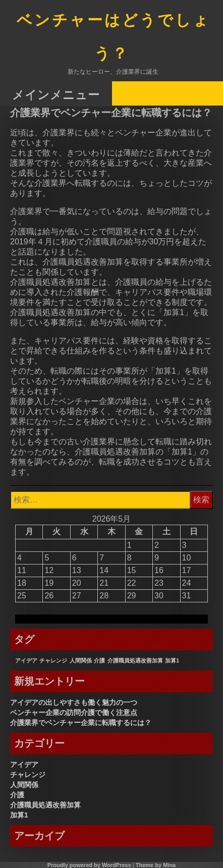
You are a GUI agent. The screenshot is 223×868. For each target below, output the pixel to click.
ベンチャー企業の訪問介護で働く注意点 (74, 712)
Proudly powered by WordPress (89, 865)
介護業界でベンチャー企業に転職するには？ (81, 723)
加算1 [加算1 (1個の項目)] (172, 660)
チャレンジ (28, 775)
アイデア (24, 764)
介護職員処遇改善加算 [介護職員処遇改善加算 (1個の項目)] (135, 660)
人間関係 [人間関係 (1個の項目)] (81, 660)
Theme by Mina (156, 865)
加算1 (19, 815)
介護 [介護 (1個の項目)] (99, 660)
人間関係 (24, 785)
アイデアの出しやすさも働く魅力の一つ (74, 702)
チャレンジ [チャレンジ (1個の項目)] (53, 660)
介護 (17, 795)
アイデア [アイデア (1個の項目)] (26, 660)
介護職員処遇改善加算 (45, 805)
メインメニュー (56, 94)
